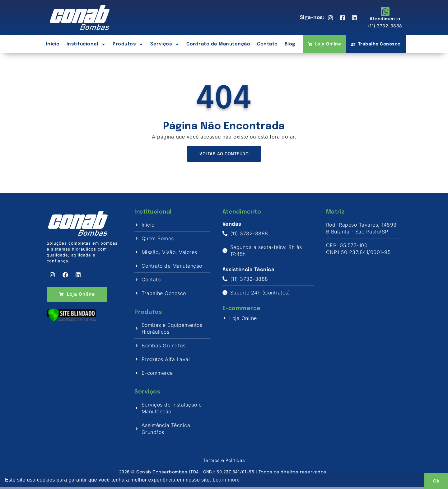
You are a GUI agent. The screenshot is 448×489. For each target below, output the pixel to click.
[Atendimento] (385, 12)
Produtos (128, 44)
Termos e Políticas (224, 463)
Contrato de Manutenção (218, 44)
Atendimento (385, 19)
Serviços (165, 44)
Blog (290, 44)
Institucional (86, 44)
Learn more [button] (226, 480)
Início (53, 44)
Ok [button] (436, 481)
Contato (267, 44)
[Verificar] (72, 325)
